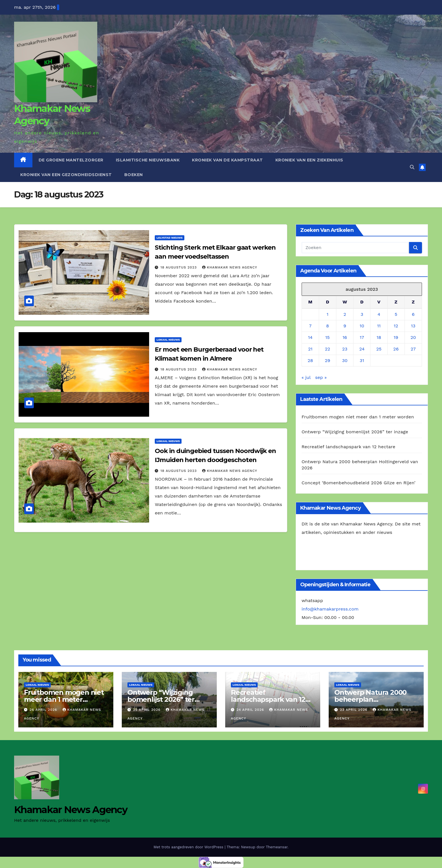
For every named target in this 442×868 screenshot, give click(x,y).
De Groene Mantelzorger (71, 160)
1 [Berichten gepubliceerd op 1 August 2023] (328, 314)
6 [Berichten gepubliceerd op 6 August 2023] (413, 314)
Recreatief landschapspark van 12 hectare (349, 447)
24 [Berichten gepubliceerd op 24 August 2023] (362, 349)
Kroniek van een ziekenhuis (309, 160)
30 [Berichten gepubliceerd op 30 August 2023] (345, 360)
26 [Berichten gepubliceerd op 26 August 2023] (396, 349)
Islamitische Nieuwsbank (148, 160)
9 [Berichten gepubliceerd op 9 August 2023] (345, 326)
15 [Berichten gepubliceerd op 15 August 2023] (328, 337)
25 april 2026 (147, 710)
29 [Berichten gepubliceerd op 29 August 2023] (327, 360)
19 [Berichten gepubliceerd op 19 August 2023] (396, 337)
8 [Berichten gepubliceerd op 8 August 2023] (328, 326)
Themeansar (277, 847)
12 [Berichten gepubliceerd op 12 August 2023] (396, 326)
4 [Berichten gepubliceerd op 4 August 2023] (379, 314)
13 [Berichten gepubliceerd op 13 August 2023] (413, 326)
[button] (412, 167)
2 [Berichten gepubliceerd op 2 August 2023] (345, 314)
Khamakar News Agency (230, 267)
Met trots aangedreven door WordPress (189, 847)
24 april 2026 (251, 710)
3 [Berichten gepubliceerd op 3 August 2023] (362, 314)
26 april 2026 (44, 710)
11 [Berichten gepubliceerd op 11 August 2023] (379, 326)
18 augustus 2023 (179, 267)
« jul (306, 377)
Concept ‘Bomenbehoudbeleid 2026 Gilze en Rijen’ (359, 483)
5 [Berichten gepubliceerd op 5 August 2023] (396, 314)
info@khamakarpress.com (330, 609)
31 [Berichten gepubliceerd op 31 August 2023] (362, 360)
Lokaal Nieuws (168, 340)
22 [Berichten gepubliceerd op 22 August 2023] (328, 349)
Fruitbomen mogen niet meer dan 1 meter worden (358, 417)
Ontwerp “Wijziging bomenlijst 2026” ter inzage (355, 432)
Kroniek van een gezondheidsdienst (66, 175)
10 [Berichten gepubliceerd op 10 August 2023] (362, 326)
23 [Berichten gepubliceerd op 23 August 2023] (345, 349)
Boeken (134, 175)
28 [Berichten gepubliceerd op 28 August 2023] (310, 360)
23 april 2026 (354, 710)
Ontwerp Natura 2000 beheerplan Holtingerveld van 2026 (373, 699)
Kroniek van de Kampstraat (227, 160)
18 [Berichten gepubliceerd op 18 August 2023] (379, 337)
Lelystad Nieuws (169, 238)
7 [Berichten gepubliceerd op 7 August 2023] (310, 326)
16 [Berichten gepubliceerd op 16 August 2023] (345, 337)
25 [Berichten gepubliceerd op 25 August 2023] (379, 349)
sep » (321, 377)
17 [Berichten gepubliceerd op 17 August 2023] (362, 337)
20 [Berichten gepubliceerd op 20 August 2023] (413, 337)
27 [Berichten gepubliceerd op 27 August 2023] (413, 349)
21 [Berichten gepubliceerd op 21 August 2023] (310, 349)
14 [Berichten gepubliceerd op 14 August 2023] (310, 337)
